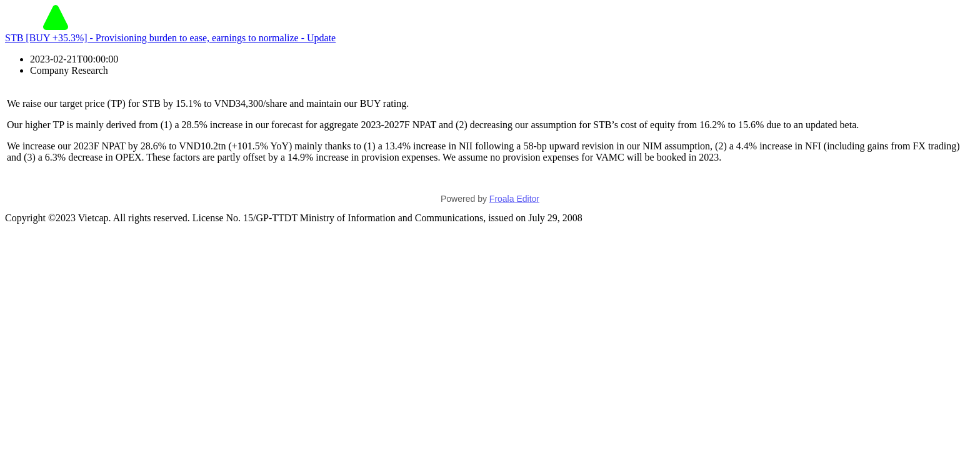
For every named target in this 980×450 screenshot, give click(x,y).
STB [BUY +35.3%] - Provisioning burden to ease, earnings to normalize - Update (170, 38)
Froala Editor (514, 199)
